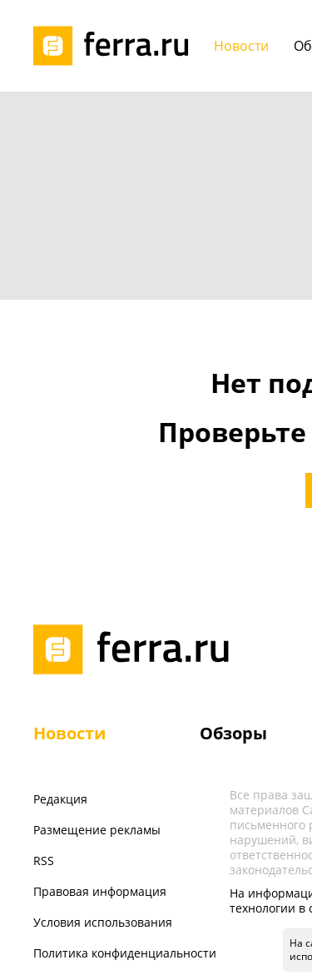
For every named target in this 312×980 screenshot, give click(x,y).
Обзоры (233, 733)
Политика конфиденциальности (125, 953)
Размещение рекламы (97, 830)
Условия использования (103, 922)
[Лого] (116, 46)
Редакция (60, 799)
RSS (44, 861)
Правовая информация (100, 891)
